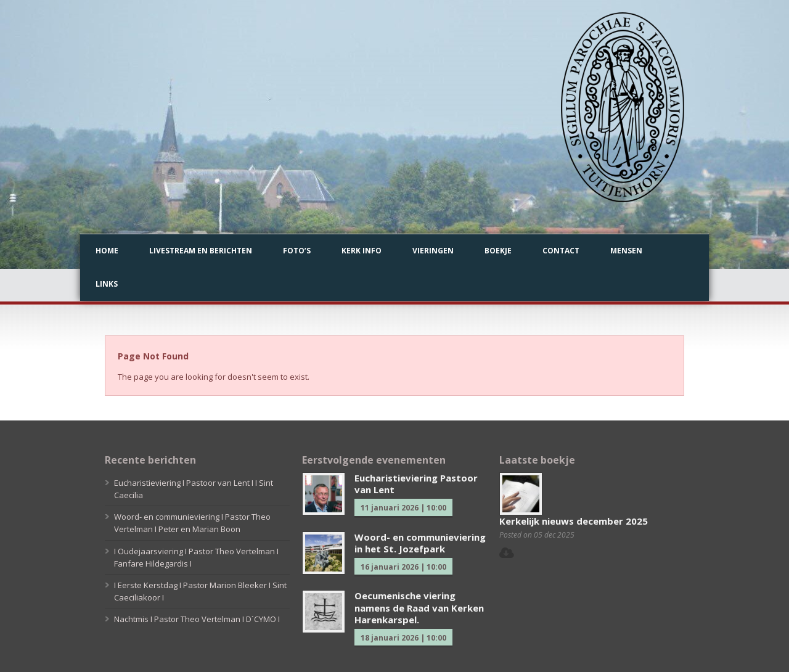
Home (107, 251)
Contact (561, 251)
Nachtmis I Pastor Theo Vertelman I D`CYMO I (197, 619)
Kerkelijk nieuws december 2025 (574, 521)
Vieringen (433, 251)
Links (107, 284)
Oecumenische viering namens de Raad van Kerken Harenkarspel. (419, 608)
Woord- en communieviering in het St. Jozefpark (420, 543)
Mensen (626, 251)
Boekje (498, 251)
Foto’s (297, 251)
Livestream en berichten (201, 251)
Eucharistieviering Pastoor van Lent (416, 484)
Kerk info (362, 251)
